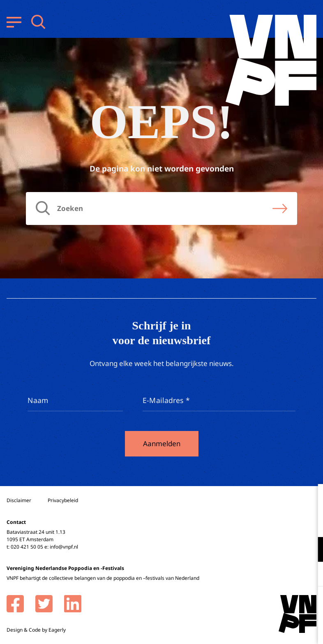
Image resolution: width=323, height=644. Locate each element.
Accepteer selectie (253, 629)
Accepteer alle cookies (253, 605)
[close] (310, 499)
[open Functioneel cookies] (310, 550)
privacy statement (283, 522)
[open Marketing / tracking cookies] (310, 575)
